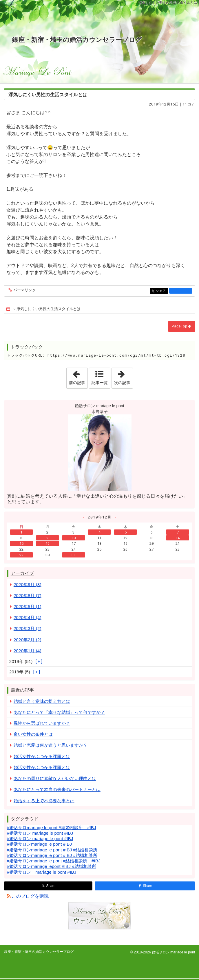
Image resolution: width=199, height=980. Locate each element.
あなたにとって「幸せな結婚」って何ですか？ (59, 712)
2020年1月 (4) (28, 651)
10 (74, 538)
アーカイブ (22, 573)
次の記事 (123, 376)
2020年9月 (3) (28, 585)
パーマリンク (24, 290)
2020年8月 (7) (28, 595)
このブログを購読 (30, 896)
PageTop (180, 326)
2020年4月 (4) (28, 617)
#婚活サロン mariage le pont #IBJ (40, 839)
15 (21, 543)
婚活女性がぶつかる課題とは (42, 756)
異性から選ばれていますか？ (42, 723)
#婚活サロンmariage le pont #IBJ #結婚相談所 (52, 850)
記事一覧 (100, 383)
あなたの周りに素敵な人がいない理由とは (55, 778)
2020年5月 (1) (28, 606)
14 (178, 538)
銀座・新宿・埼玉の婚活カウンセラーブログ (77, 40)
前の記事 (78, 376)
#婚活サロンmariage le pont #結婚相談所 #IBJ (54, 861)
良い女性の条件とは (33, 734)
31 (74, 555)
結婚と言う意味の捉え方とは (42, 701)
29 (21, 555)
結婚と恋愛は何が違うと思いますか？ (51, 745)
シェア (161, 291)
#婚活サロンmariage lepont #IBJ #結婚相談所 (52, 866)
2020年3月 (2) (28, 628)
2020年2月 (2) (28, 640)
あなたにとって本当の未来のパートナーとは (57, 789)
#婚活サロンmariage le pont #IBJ (39, 844)
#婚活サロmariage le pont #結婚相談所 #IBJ (52, 828)
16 (48, 543)
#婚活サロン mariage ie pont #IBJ (40, 833)
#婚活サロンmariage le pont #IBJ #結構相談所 (52, 855)
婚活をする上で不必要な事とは (44, 801)
